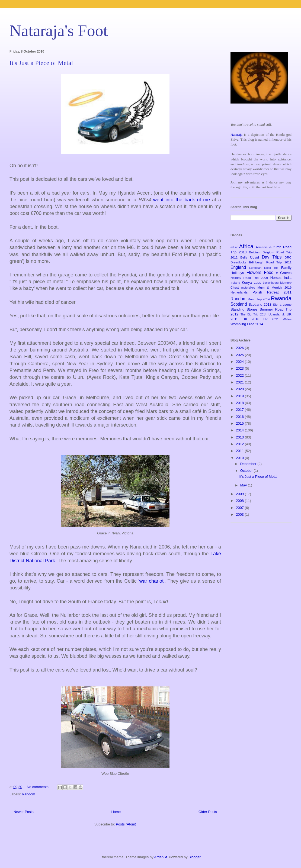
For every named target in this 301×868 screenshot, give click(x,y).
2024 (240, 362)
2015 (240, 423)
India (288, 278)
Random (29, 794)
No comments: (39, 787)
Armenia (262, 247)
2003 (240, 514)
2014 (240, 430)
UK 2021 (271, 319)
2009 (240, 494)
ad (232, 247)
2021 (240, 382)
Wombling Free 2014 (247, 324)
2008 (240, 501)
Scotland (239, 304)
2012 (240, 444)
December (249, 464)
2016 (240, 417)
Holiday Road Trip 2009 (249, 278)
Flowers (254, 272)
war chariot (151, 581)
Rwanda (281, 298)
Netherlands (239, 292)
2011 (240, 451)
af (236, 247)
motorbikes (248, 288)
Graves (286, 273)
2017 (240, 410)
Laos (257, 283)
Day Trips (272, 257)
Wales (287, 319)
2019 (240, 396)
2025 (240, 355)
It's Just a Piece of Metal (41, 63)
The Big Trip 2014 (253, 314)
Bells (244, 257)
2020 (240, 389)
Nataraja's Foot (59, 31)
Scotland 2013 (260, 304)
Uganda (274, 314)
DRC (288, 257)
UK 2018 (251, 319)
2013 (240, 437)
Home (116, 812)
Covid (254, 257)
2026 (240, 348)
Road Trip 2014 (259, 299)
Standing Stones (244, 309)
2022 (240, 375)
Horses (276, 278)
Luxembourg (271, 283)
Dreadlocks (238, 262)
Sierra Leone (282, 304)
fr (277, 273)
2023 (240, 368)
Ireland (235, 283)
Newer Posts (24, 812)
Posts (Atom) (126, 824)
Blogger (194, 857)
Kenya (247, 283)
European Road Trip (264, 268)
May (244, 485)
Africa (246, 246)
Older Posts (208, 812)
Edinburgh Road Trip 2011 (270, 262)
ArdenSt (161, 857)
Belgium (255, 252)
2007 (240, 508)
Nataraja (236, 135)
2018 (240, 403)
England (238, 267)
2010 (240, 458)
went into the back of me (183, 200)
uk (283, 314)
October (247, 471)
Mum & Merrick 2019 (274, 287)
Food (269, 272)
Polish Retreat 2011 (272, 292)
